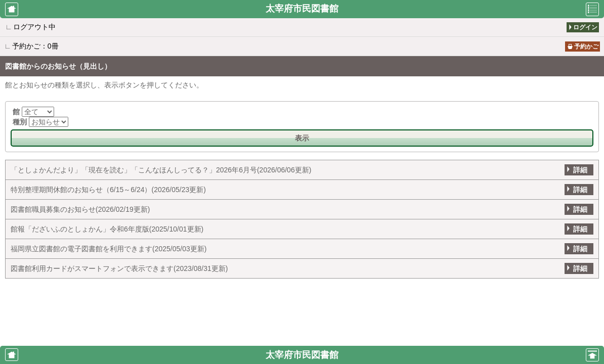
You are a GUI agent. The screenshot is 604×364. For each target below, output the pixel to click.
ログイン (585, 27)
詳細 (580, 170)
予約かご (586, 47)
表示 (302, 138)
